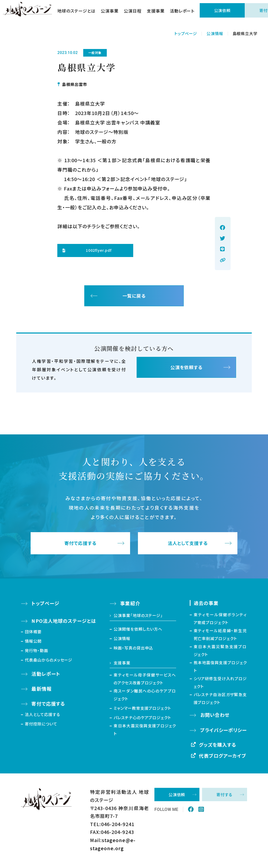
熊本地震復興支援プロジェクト (220, 668)
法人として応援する (42, 716)
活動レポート (185, 13)
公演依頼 (225, 13)
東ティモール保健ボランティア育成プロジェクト (220, 620)
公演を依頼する (186, 370)
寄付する (224, 796)
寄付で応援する (80, 545)
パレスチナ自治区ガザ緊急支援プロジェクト (220, 700)
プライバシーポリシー (224, 731)
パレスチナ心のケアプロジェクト (142, 719)
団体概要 (33, 633)
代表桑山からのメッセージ (49, 661)
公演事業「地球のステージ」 (138, 617)
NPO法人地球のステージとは (64, 622)
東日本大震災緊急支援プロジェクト (220, 652)
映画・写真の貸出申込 (133, 649)
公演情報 (215, 33)
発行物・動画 (36, 652)
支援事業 (158, 13)
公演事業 (112, 13)
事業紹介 (130, 605)
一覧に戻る (134, 297)
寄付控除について (41, 725)
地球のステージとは (79, 13)
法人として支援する (188, 545)
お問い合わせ (215, 716)
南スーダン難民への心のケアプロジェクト (145, 696)
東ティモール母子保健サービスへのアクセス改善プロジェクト (145, 680)
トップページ (186, 33)
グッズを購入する (218, 746)
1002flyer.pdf (99, 250)
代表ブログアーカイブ (223, 757)
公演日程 (135, 13)
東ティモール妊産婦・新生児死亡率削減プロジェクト (220, 636)
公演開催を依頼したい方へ (138, 630)
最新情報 (41, 690)
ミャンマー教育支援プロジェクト (142, 710)
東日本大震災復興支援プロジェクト (145, 731)
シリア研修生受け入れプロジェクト (220, 684)
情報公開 (33, 642)
